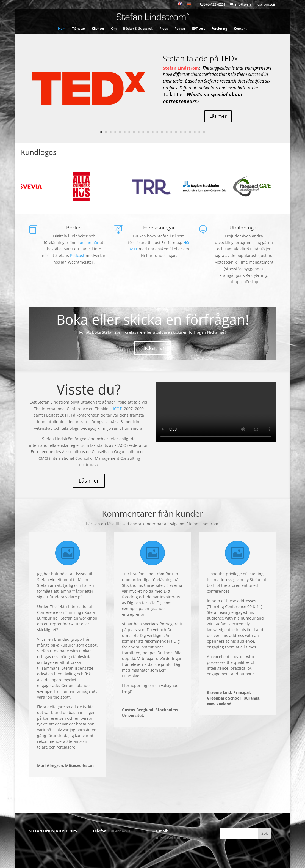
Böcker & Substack (138, 29)
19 (185, 132)
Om (114, 29)
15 (167, 132)
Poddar (180, 29)
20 (190, 132)
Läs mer (218, 116)
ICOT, (118, 409)
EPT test (199, 29)
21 (195, 132)
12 (153, 132)
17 (176, 132)
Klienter (98, 29)
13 (157, 132)
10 (143, 132)
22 (199, 132)
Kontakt (240, 29)
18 (181, 132)
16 (171, 132)
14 (162, 132)
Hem (62, 29)
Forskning (219, 29)
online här (89, 243)
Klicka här (152, 348)
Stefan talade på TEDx (200, 58)
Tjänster (79, 29)
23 (204, 132)
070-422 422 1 (119, 831)
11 (148, 132)
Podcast (77, 255)
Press (164, 29)
